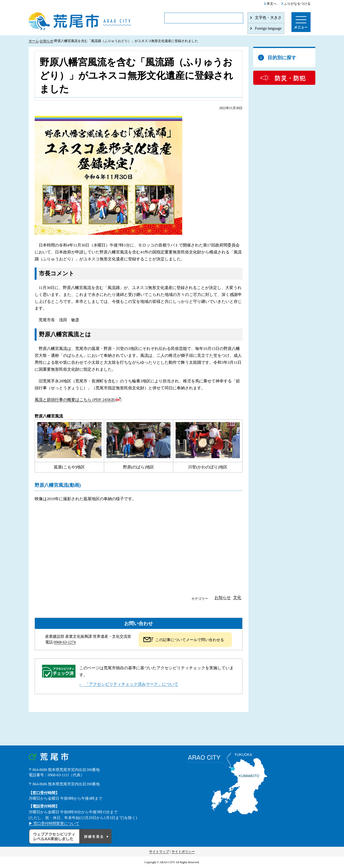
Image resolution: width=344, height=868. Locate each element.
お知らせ (47, 41)
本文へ (272, 4)
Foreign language (268, 28)
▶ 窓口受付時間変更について (54, 823)
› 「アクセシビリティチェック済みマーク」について (129, 684)
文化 (237, 597)
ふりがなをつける (297, 4)
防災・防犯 (290, 78)
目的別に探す (282, 58)
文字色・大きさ (268, 18)
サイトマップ (159, 852)
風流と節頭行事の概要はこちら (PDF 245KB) (75, 400)
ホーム (34, 41)
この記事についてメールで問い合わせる (190, 640)
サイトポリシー (183, 852)
